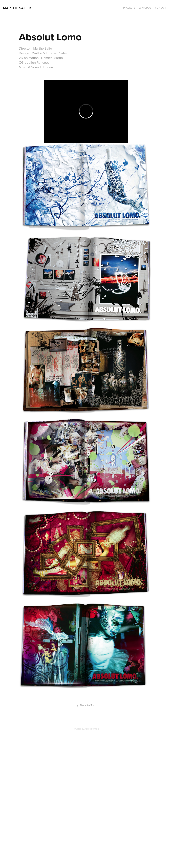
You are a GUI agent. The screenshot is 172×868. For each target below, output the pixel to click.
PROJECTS (129, 8)
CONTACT (160, 8)
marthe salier (18, 8)
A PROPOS (145, 8)
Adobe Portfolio (92, 729)
